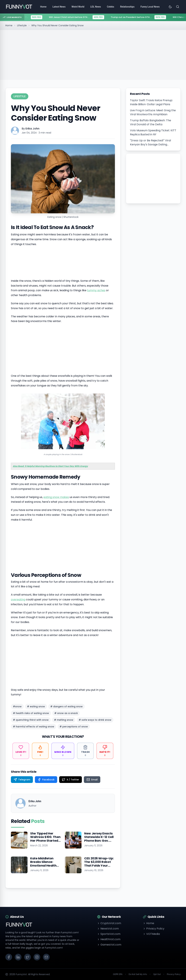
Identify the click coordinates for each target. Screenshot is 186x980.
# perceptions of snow (74, 727)
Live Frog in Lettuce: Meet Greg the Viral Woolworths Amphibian (153, 112)
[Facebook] (9, 957)
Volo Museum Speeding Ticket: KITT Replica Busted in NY (153, 132)
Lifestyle (22, 25)
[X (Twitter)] (28, 957)
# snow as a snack (66, 713)
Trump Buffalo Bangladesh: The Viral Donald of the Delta (151, 122)
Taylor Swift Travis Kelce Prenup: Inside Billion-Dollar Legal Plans (151, 102)
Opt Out (157, 974)
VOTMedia (151, 934)
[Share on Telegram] (22, 780)
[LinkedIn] (18, 957)
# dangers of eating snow (67, 706)
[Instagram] (37, 957)
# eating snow (36, 706)
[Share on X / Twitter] (71, 780)
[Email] (46, 957)
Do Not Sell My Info (138, 974)
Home (9, 25)
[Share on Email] (92, 780)
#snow (17, 706)
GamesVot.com (109, 945)
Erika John (32, 129)
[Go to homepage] (19, 7)
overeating (18, 599)
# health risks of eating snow (31, 713)
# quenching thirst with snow (31, 720)
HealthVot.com (109, 939)
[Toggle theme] (170, 7)
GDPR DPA (118, 974)
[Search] (178, 7)
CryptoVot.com (109, 923)
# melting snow (64, 720)
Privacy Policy (154, 929)
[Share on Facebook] (46, 780)
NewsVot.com (108, 929)
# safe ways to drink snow (95, 720)
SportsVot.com (109, 934)
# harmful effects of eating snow (34, 727)
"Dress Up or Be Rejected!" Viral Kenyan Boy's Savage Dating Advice (150, 143)
